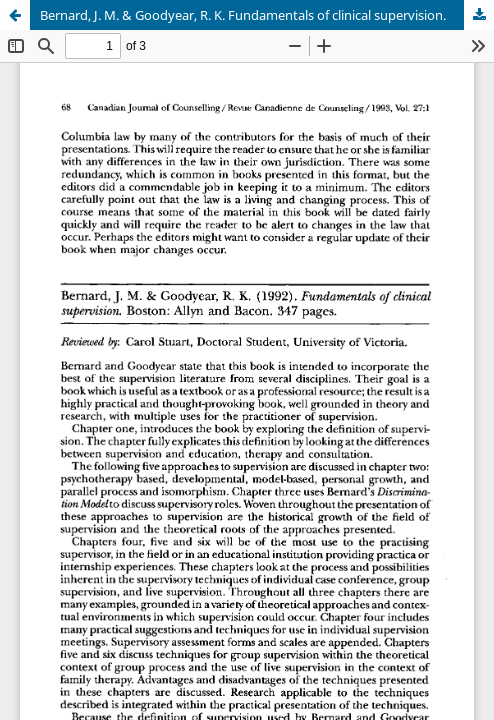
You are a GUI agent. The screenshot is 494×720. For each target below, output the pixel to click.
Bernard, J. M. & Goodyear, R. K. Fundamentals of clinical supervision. (243, 15)
